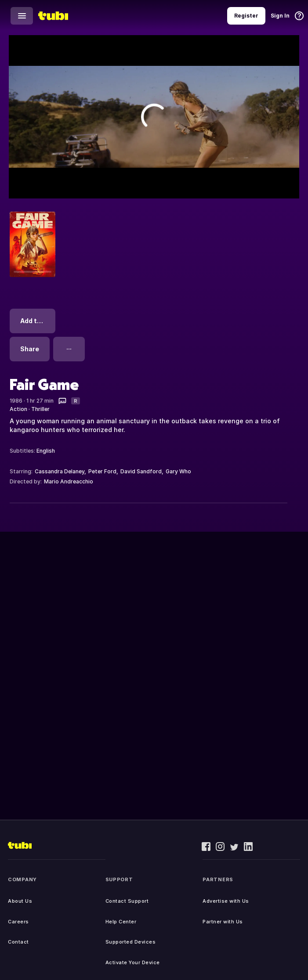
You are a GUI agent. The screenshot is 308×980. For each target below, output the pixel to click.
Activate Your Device (133, 962)
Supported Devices (131, 942)
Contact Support (127, 901)
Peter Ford (102, 471)
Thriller (40, 409)
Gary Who (178, 471)
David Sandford (141, 471)
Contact (18, 942)
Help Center (121, 922)
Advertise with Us (226, 901)
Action (18, 409)
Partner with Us (223, 922)
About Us (20, 901)
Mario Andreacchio (69, 481)
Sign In (280, 16)
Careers (18, 922)
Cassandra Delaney (60, 471)
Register (246, 16)
